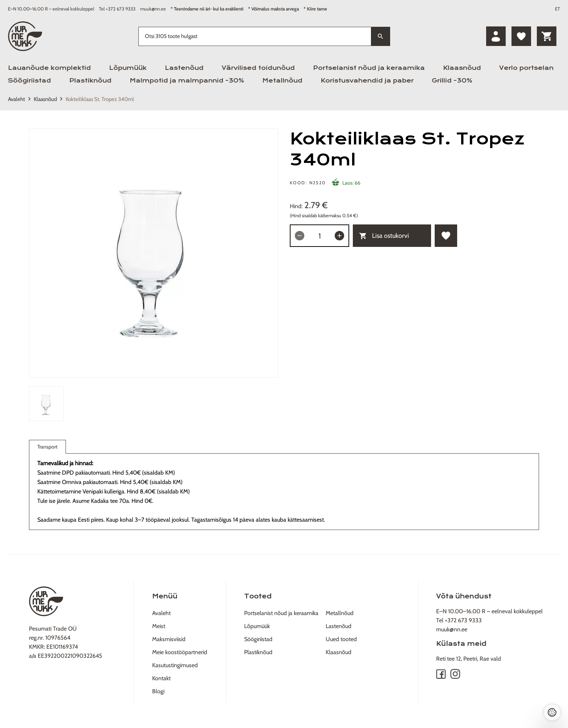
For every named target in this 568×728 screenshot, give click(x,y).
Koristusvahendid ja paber (367, 81)
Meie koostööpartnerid (180, 652)
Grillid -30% (452, 81)
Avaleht (16, 99)
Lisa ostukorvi (384, 236)
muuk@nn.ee (153, 9)
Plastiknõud (90, 81)
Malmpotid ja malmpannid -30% (187, 81)
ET (557, 9)
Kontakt (161, 678)
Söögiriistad (30, 81)
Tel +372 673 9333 (117, 9)
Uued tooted (341, 639)
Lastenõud (184, 68)
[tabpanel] (154, 253)
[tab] (46, 404)
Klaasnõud (462, 68)
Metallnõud (282, 81)
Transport (47, 448)
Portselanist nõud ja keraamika (369, 68)
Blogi (158, 691)
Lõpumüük (128, 68)
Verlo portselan (526, 68)
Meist (159, 626)
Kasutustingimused (175, 665)
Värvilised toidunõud (258, 68)
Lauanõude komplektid (49, 68)
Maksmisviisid (169, 639)
